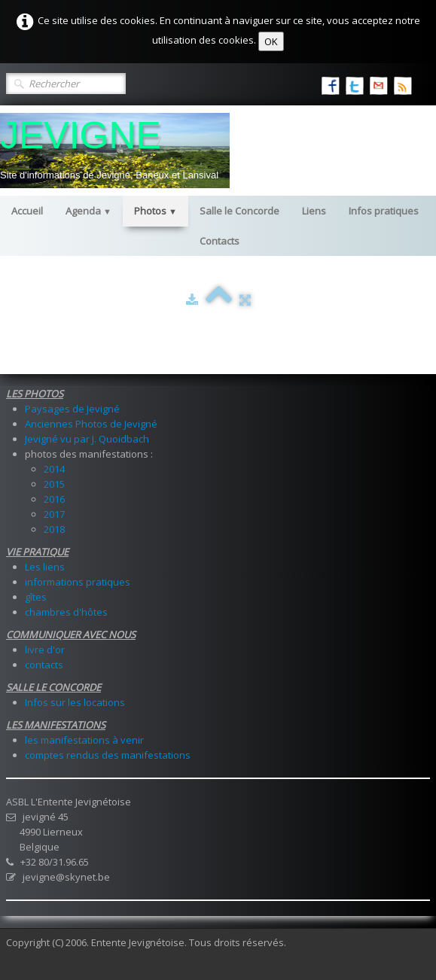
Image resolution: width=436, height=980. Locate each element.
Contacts (220, 241)
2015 (54, 484)
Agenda (88, 211)
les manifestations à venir (84, 740)
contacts (44, 665)
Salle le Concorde (239, 211)
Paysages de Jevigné (72, 409)
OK (271, 41)
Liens (314, 211)
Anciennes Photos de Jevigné (91, 424)
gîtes (36, 597)
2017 (54, 514)
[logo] (115, 151)
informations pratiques (78, 582)
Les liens (45, 567)
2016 (54, 499)
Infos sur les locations (75, 702)
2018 (54, 529)
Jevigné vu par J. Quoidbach (87, 439)
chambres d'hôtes (66, 612)
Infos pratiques (384, 211)
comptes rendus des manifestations (108, 755)
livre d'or (45, 650)
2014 (54, 469)
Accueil (27, 211)
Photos (155, 211)
